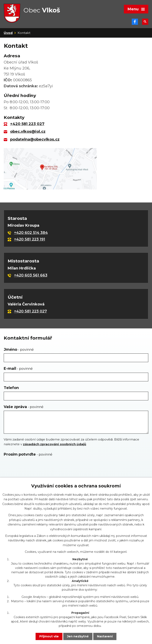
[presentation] (34, 468)
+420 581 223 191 (30, 239)
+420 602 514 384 (31, 233)
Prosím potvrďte (28, 454)
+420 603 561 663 (31, 275)
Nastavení (105, 636)
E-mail (18, 369)
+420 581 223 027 (27, 124)
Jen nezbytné (78, 636)
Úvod (8, 33)
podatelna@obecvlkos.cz (35, 139)
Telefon (11, 388)
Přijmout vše (49, 636)
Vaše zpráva (24, 407)
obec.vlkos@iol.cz (28, 132)
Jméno (19, 350)
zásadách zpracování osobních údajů (55, 444)
